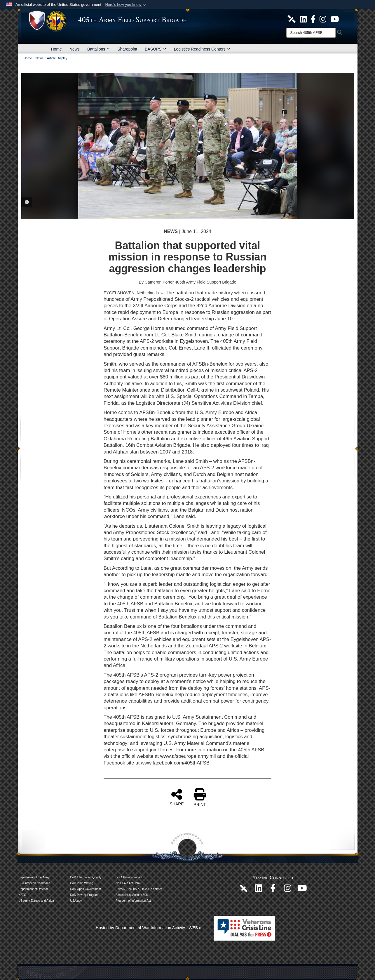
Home (56, 49)
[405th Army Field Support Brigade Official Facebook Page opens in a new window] (313, 19)
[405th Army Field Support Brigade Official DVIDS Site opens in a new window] (292, 19)
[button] (126, 5)
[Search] (311, 33)
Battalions (98, 49)
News (75, 49)
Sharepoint (127, 49)
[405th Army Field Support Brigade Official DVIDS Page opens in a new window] (244, 888)
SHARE (177, 797)
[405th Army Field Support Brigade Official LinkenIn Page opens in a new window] (258, 890)
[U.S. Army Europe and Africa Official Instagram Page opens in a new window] (323, 19)
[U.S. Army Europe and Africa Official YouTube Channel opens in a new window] (335, 19)
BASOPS (156, 49)
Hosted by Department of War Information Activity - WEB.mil (150, 928)
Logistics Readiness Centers (202, 49)
